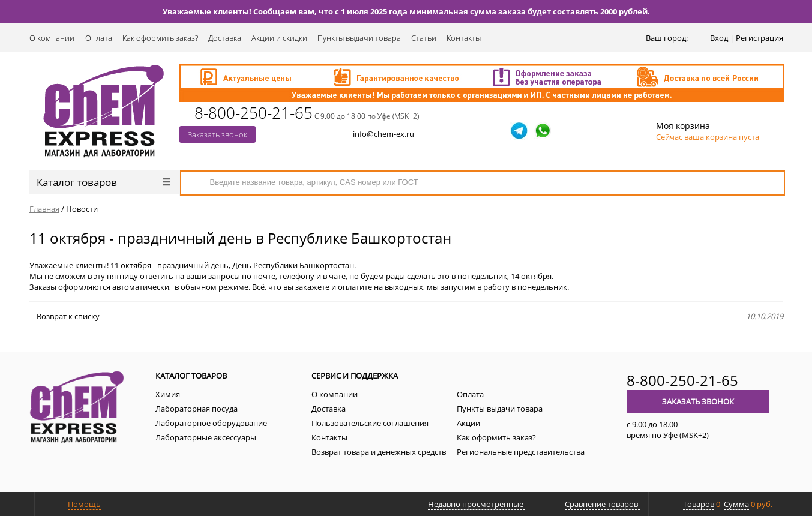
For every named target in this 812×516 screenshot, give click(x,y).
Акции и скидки (279, 38)
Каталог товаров (104, 182)
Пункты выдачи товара (359, 38)
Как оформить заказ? (160, 38)
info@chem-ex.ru (383, 134)
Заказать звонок (218, 134)
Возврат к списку (65, 316)
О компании (52, 38)
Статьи (424, 38)
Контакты (464, 38)
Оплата (99, 38)
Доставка (225, 38)
